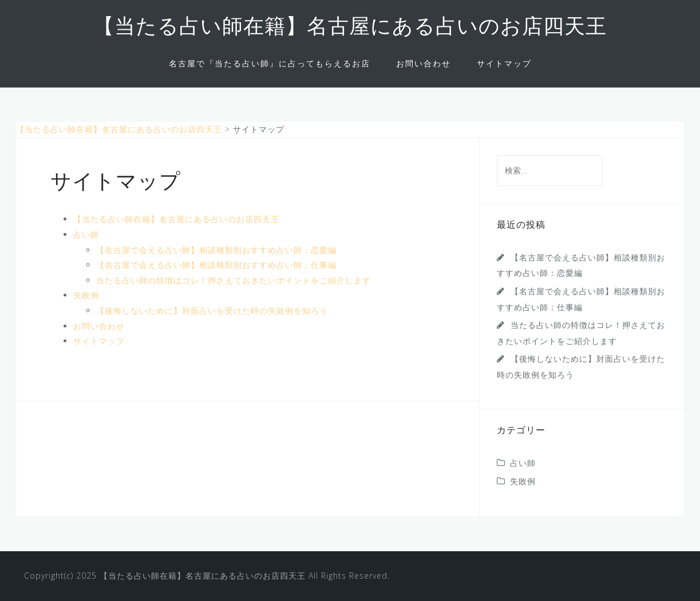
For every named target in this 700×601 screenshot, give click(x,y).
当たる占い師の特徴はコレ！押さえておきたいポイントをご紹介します (234, 280)
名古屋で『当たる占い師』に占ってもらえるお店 (270, 63)
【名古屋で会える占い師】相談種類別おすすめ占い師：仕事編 (216, 265)
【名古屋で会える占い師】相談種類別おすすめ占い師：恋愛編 (216, 250)
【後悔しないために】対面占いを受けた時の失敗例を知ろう (212, 311)
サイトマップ (504, 63)
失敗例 (86, 295)
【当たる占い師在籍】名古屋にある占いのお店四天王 (350, 28)
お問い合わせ (424, 63)
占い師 (86, 234)
